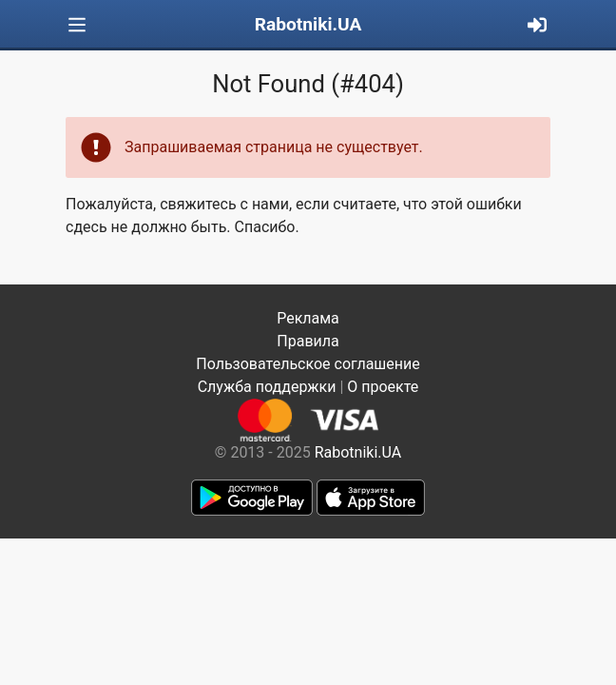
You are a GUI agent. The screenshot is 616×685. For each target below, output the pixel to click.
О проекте (383, 387)
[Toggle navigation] (77, 25)
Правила (308, 341)
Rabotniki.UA (308, 24)
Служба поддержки (267, 387)
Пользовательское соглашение (308, 364)
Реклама (308, 318)
